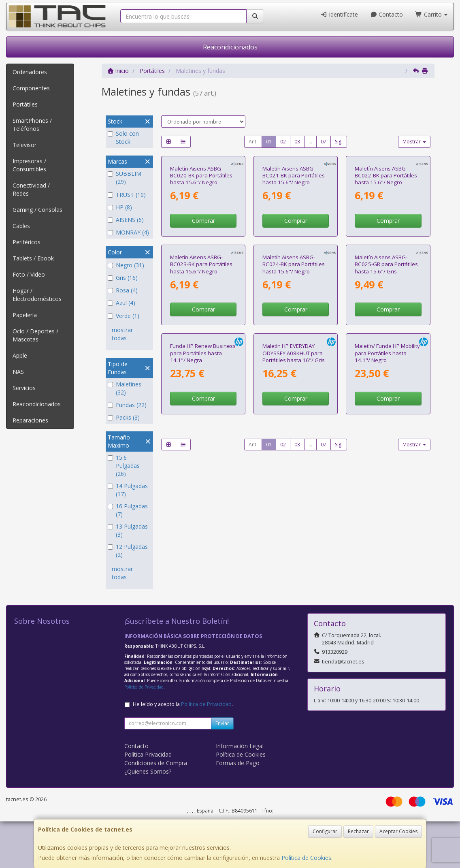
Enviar (222, 770)
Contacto (387, 14)
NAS (18, 372)
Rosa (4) (123, 290)
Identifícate (339, 14)
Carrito (431, 14)
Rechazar (358, 831)
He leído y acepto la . (183, 751)
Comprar (203, 285)
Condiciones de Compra (156, 809)
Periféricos (27, 242)
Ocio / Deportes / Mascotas (35, 335)
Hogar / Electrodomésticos (37, 295)
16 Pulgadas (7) (128, 510)
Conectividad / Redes (31, 189)
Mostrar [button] (414, 142)
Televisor (24, 145)
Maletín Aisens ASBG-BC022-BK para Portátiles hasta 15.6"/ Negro (386, 239)
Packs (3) (124, 417)
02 (283, 142)
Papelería (25, 315)
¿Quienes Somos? (148, 818)
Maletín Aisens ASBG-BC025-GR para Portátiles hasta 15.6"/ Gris (386, 392)
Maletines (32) (125, 388)
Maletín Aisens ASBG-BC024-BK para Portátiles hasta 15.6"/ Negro (294, 392)
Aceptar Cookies (398, 831)
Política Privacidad (148, 801)
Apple (20, 355)
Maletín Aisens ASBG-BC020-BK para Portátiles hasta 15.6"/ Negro (201, 239)
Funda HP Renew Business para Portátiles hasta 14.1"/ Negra (203, 545)
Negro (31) (126, 265)
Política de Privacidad (144, 734)
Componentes (31, 88)
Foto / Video (29, 274)
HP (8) (120, 207)
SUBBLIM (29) (125, 178)
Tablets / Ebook (33, 258)
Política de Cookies (306, 858)
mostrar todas (122, 334)
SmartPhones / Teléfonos (32, 125)
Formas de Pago (238, 809)
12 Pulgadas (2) (128, 551)
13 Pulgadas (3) (128, 530)
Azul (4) (121, 303)
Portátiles (25, 104)
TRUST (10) (127, 195)
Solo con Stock (123, 138)
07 (324, 142)
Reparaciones (30, 420)
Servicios (24, 388)
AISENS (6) (126, 220)
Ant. (253, 142)
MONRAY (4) (128, 232)
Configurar (325, 831)
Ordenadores (30, 72)
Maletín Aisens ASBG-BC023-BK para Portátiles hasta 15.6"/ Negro (201, 392)
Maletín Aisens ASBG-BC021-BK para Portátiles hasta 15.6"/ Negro (294, 239)
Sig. (339, 142)
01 (269, 142)
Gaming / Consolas (37, 210)
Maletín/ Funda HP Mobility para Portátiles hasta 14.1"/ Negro (387, 545)
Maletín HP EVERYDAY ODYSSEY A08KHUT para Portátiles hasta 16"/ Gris (294, 545)
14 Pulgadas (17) (128, 490)
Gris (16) (123, 278)
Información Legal (240, 792)
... (310, 142)
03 (297, 142)
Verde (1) (124, 316)
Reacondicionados (230, 47)
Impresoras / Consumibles (29, 165)
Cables (21, 226)
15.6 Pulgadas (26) (124, 466)
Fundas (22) (127, 405)
